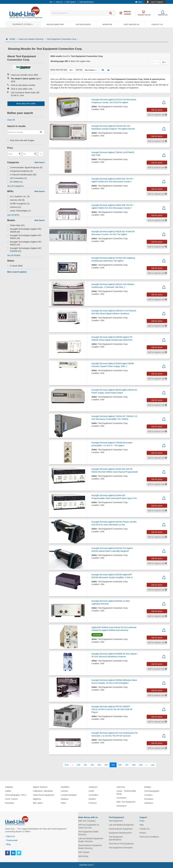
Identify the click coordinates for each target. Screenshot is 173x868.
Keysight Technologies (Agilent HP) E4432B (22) (24, 250)
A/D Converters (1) (17, 178)
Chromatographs (152, 791)
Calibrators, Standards (43, 791)
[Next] (146, 765)
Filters (64, 803)
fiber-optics (38, 803)
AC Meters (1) (15, 182)
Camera (64, 791)
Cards (91, 791)
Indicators (149, 803)
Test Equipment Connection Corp (62, 39)
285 (113, 765)
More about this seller (26, 104)
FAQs (142, 821)
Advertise (107, 25)
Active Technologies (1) (19, 211)
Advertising (83, 856)
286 (120, 765)
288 (134, 765)
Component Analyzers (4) (20, 171)
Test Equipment (116, 821)
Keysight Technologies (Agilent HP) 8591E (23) (24, 243)
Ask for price (157, 110)
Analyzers (93, 787)
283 (99, 765)
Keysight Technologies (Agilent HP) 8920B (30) (24, 230)
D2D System (84, 852)
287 (127, 765)
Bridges (148, 787)
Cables (8, 791)
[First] (67, 765)
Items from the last (59, 70)
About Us (10, 836)
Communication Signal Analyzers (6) (25, 167)
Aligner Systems (40, 787)
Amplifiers (65, 787)
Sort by (79, 70)
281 (85, 765)
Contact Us (157, 25)
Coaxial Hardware (69, 795)
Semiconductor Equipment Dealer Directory (90, 847)
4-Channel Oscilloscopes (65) (22, 175)
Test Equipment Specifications (116, 838)
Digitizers (37, 799)
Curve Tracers (11, 799)
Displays (65, 799)
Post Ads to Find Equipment (121, 844)
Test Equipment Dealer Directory (88, 833)
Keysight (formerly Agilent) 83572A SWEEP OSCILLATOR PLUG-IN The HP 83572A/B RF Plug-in (112, 709)
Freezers (93, 803)
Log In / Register (157, 2)
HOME (13, 39)
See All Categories (15, 186)
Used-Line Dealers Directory (32, 39)
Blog (8, 844)
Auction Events (83, 25)
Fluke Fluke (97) (16, 225)
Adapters (9, 787)
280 (78, 765)
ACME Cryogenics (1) (18, 204)
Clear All (11, 120)
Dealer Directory (55, 25)
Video (139, 2)
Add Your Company (87, 821)
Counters (148, 795)
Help (141, 825)
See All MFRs (13, 215)
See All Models (14, 255)
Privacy (143, 833)
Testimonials (11, 840)
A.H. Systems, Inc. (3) (18, 196)
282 (92, 765)
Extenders (10, 803)
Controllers (94, 795)
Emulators (149, 799)
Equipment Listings (23, 24)
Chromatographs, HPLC (16, 795)
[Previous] (73, 765)
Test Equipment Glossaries (121, 848)
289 (141, 765)
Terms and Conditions (149, 837)
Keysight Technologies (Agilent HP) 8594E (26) (24, 237)
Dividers (92, 799)
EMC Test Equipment (126, 802)
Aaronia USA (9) (16, 200)
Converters (121, 798)
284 (106, 765)
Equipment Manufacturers (120, 833)
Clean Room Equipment (44, 795)
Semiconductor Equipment (121, 829)
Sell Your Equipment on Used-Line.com (89, 826)
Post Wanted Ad (131, 25)
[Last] (152, 765)
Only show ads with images (21, 140)
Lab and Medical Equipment (121, 825)
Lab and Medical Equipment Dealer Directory (91, 840)
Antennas (121, 787)
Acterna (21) (14, 207)
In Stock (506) (15, 266)
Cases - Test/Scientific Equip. (126, 792)
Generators (122, 806)
